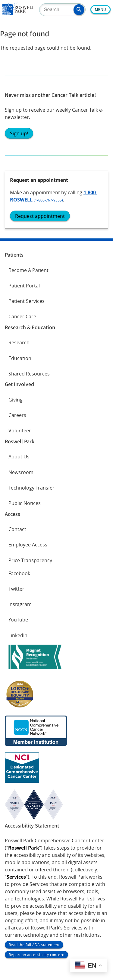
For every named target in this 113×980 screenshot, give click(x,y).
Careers (17, 415)
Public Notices (25, 503)
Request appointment (40, 216)
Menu (100, 10)
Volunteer (20, 431)
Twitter (16, 589)
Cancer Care (22, 316)
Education (20, 358)
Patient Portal (24, 286)
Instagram (20, 604)
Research (19, 343)
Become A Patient (28, 270)
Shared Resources (29, 374)
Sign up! (19, 133)
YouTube (18, 620)
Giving (16, 400)
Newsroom (21, 472)
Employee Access (28, 545)
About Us (19, 457)
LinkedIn (18, 635)
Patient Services (27, 301)
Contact (17, 529)
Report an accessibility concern (36, 955)
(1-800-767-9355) (48, 200)
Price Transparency (30, 560)
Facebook (19, 573)
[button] (79, 10)
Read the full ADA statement (34, 945)
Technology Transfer (31, 488)
